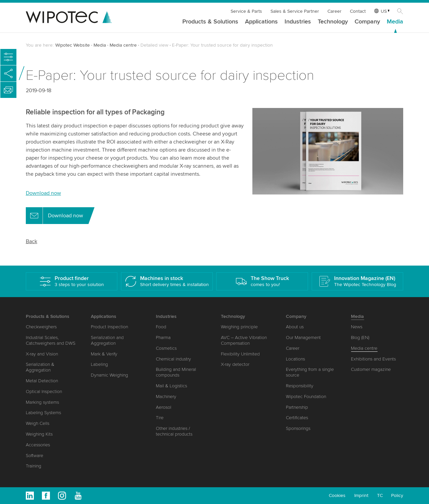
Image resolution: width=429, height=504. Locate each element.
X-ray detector (235, 364)
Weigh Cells (38, 423)
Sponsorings (298, 428)
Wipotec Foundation (306, 397)
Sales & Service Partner (295, 11)
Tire (160, 418)
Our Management (303, 338)
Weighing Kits (39, 434)
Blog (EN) (360, 338)
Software (35, 456)
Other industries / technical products (174, 431)
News (357, 327)
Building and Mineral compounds (176, 372)
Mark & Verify (104, 354)
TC (380, 495)
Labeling (99, 364)
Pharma (163, 338)
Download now (43, 193)
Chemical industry (173, 359)
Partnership (297, 407)
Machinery (166, 397)
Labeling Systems (43, 413)
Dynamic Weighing (109, 375)
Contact (358, 11)
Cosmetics (166, 348)
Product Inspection (109, 327)
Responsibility (300, 386)
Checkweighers (41, 327)
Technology (333, 22)
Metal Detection (42, 381)
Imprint (361, 495)
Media (395, 22)
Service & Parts (246, 11)
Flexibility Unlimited (240, 354)
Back (32, 241)
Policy (397, 495)
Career (334, 11)
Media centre (123, 45)
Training (34, 466)
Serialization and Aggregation (107, 340)
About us (295, 327)
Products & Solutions (210, 22)
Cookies (337, 495)
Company (367, 22)
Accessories (38, 445)
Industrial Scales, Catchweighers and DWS (51, 340)
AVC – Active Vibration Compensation (244, 340)
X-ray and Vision (42, 354)
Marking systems (42, 402)
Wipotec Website (73, 45)
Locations (295, 359)
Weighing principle (239, 327)
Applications (261, 22)
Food (161, 327)
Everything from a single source (310, 372)
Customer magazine (371, 369)
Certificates (297, 418)
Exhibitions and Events (373, 359)
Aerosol (164, 407)
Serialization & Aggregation (40, 367)
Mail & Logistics (171, 386)
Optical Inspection (44, 391)
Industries (298, 22)
